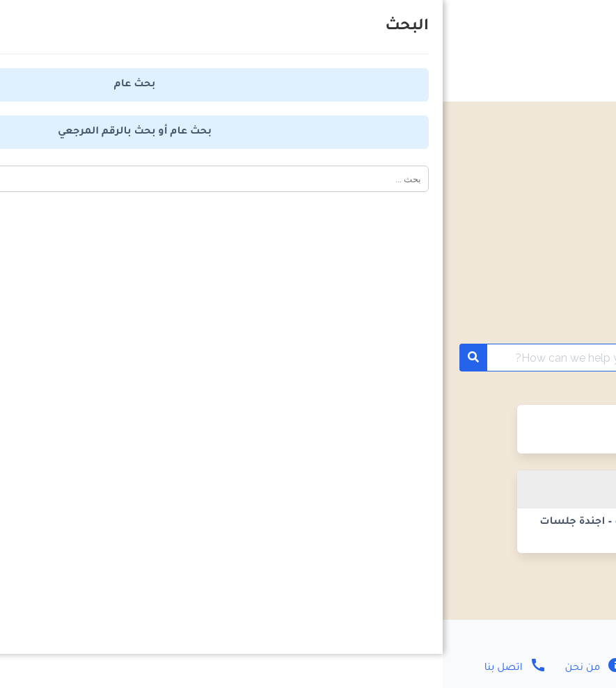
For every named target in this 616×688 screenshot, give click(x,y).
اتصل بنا (73, 669)
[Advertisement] (308, 206)
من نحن (151, 669)
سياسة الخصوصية (380, 669)
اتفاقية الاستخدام (251, 669)
